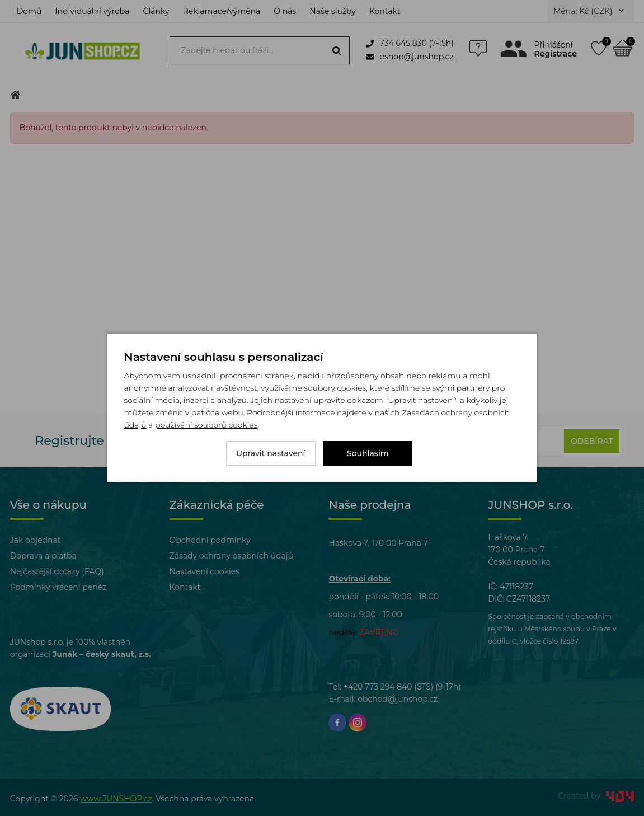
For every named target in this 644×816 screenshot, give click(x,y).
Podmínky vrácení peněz (58, 587)
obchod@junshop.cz (398, 699)
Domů (29, 11)
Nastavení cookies (205, 571)
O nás (285, 11)
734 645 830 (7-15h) (410, 43)
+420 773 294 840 (378, 687)
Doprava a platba (43, 556)
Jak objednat (36, 540)
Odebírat (592, 441)
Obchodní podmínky (210, 540)
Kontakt (385, 11)
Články (156, 11)
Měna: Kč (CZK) (589, 11)
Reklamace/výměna (222, 11)
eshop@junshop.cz (410, 57)
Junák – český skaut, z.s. (102, 654)
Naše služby (333, 11)
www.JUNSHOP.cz (116, 799)
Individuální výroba (92, 11)
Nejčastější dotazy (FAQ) (57, 571)
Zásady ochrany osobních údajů (231, 556)
